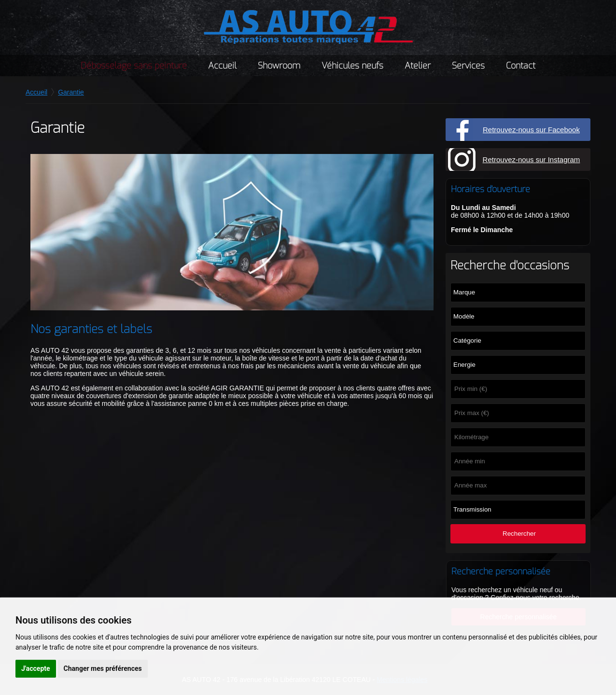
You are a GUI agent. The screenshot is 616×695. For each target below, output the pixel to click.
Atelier (418, 66)
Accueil (222, 66)
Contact (521, 66)
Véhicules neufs (352, 66)
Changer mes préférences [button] (103, 668)
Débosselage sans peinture (134, 66)
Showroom (279, 66)
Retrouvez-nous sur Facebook (531, 130)
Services (468, 66)
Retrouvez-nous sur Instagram (532, 160)
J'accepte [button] (36, 668)
